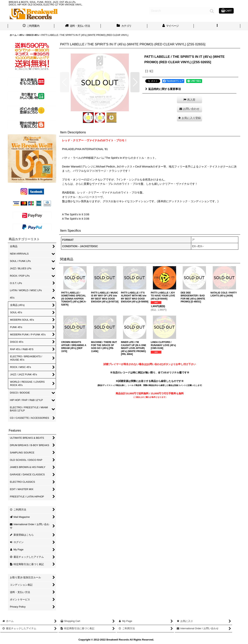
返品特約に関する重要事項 (163, 89)
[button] (217, 26)
